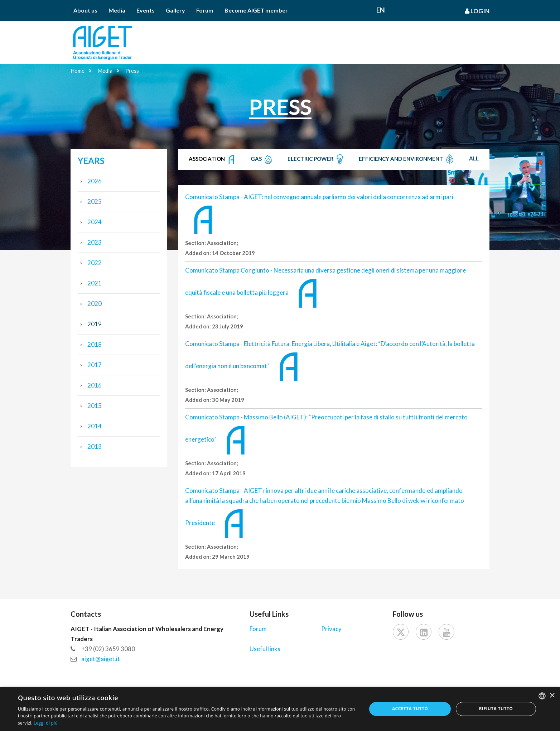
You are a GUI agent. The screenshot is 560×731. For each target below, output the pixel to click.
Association (213, 159)
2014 (95, 426)
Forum (205, 10)
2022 (95, 263)
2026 (95, 181)
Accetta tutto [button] (410, 709)
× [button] (552, 696)
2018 (95, 344)
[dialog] (280, 709)
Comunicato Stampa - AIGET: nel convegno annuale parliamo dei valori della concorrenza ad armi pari (319, 197)
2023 (95, 242)
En (381, 10)
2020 (95, 304)
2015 (95, 406)
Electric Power (316, 159)
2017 (95, 365)
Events (146, 10)
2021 (95, 283)
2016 (95, 385)
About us (85, 10)
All (474, 158)
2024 (95, 222)
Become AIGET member (256, 10)
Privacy (331, 629)
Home (78, 71)
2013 (95, 446)
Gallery (175, 10)
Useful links (265, 649)
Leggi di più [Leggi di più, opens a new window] (46, 723)
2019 (95, 324)
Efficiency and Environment (407, 159)
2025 (95, 201)
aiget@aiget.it (101, 659)
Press (132, 71)
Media (117, 10)
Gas (262, 159)
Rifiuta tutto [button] (496, 709)
